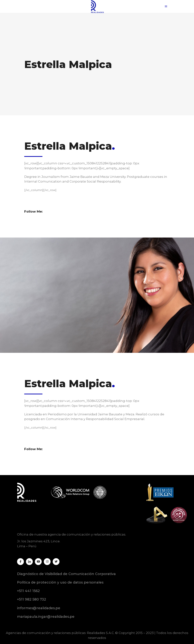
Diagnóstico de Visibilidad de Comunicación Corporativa (66, 574)
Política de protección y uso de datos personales (60, 582)
